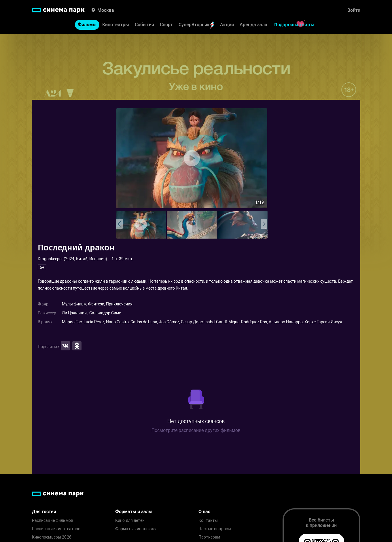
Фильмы (87, 25)
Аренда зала (253, 25)
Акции (227, 25)
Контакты (208, 521)
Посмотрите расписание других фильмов (196, 430)
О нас (204, 512)
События (144, 25)
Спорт (166, 25)
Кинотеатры (116, 25)
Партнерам (209, 537)
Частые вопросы (215, 529)
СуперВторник (196, 25)
